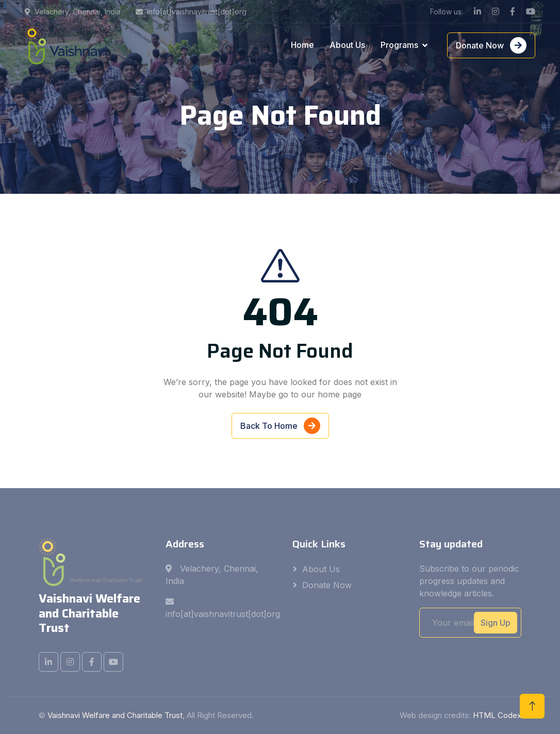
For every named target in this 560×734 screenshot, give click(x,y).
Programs (399, 45)
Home (302, 45)
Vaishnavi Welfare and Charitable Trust (115, 715)
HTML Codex (497, 715)
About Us (347, 45)
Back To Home (280, 427)
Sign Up (496, 623)
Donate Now (491, 45)
